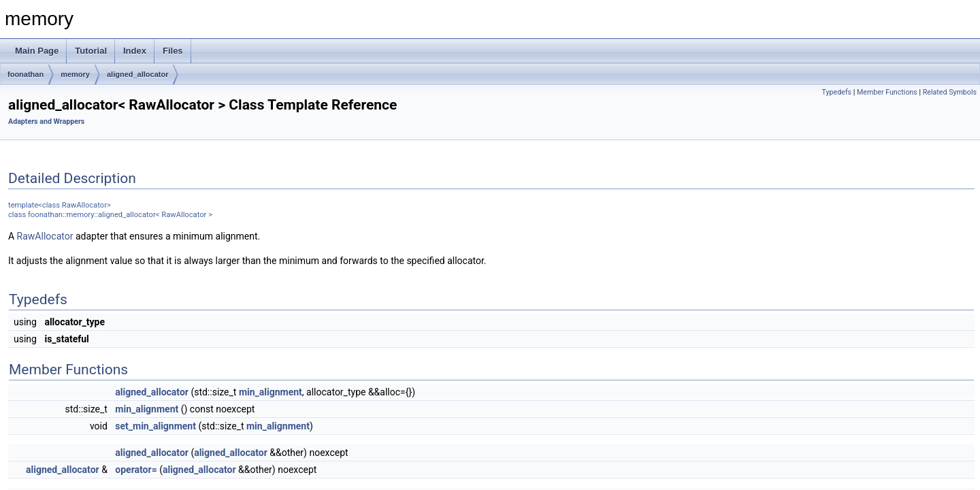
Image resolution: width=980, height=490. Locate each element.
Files (173, 51)
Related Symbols (950, 92)
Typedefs (837, 92)
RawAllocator (45, 236)
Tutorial (91, 51)
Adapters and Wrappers (46, 121)
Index (135, 51)
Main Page (37, 51)
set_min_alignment (156, 426)
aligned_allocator (137, 74)
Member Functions (887, 92)
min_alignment (271, 392)
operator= (136, 470)
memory (75, 74)
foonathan (26, 74)
